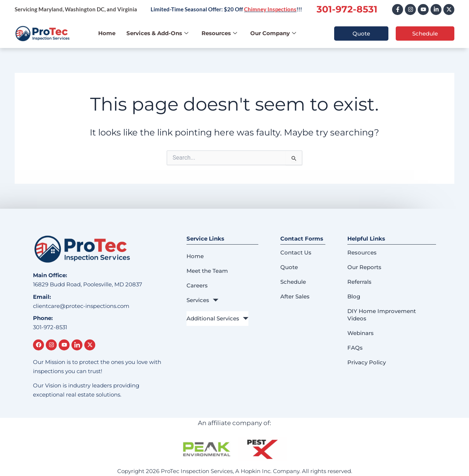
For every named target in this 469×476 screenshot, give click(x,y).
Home (107, 33)
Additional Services (217, 319)
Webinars (361, 333)
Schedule (293, 282)
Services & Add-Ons (157, 33)
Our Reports (364, 267)
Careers (197, 285)
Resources (219, 33)
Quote (289, 267)
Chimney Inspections (270, 9)
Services (202, 300)
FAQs (355, 348)
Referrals (359, 282)
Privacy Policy (367, 362)
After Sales (295, 296)
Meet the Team (207, 271)
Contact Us (296, 252)
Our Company (273, 33)
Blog (354, 296)
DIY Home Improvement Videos (382, 315)
